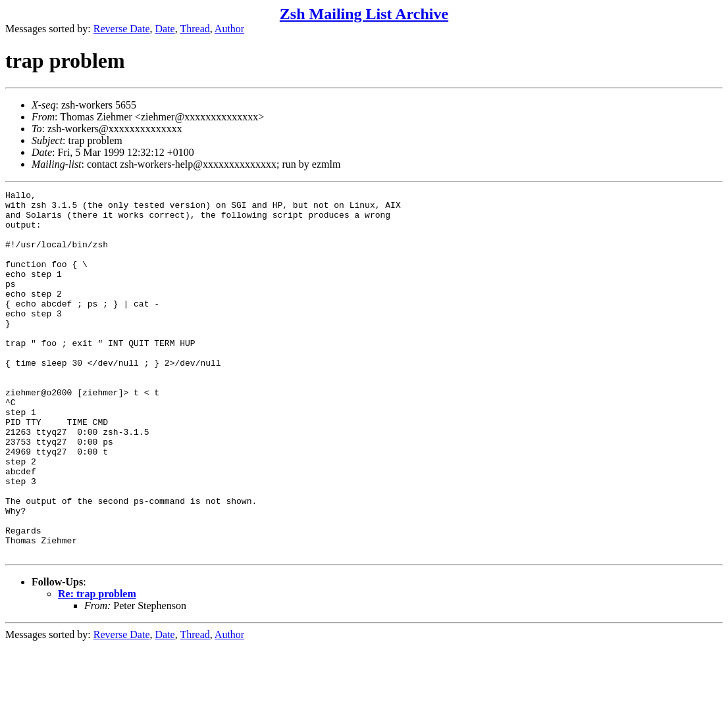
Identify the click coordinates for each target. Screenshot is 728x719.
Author (229, 29)
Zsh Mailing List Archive (364, 14)
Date (165, 29)
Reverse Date (122, 29)
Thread (195, 29)
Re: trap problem (97, 667)
